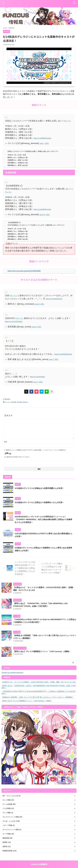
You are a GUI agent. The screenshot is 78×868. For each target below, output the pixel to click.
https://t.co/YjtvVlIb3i (39, 376)
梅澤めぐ (26, 402)
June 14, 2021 (46, 213)
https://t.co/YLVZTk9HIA (16, 319)
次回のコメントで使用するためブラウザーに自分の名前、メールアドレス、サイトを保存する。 (36, 449)
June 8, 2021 (41, 302)
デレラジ (8, 402)
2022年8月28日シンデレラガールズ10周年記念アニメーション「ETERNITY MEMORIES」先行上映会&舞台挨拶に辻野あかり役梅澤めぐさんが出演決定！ (43, 519)
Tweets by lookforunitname (14, 672)
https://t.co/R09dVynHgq (44, 138)
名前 (5, 441)
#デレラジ (68, 121)
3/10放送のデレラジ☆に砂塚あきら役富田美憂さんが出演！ (39, 488)
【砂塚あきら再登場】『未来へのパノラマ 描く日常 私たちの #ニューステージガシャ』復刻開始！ (38, 696)
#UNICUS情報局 (39, 861)
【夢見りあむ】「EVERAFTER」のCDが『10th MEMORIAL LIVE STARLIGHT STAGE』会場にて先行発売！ (39, 686)
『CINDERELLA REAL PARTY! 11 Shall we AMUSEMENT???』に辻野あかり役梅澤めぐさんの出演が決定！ (39, 692)
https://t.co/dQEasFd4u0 (16, 354)
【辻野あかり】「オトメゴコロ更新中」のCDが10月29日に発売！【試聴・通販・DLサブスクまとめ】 (39, 681)
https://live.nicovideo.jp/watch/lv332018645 (23, 269)
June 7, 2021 (45, 143)
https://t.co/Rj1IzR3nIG (58, 297)
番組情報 (7, 399)
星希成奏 (20, 402)
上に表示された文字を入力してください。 (18, 456)
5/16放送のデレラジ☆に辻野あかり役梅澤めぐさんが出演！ (39, 502)
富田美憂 (14, 402)
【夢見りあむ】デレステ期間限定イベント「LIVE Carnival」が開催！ (42, 651)
